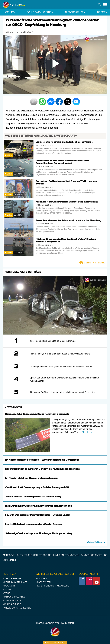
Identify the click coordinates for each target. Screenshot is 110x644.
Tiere (6, 593)
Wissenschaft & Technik (17, 608)
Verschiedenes (12, 579)
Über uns (102, 555)
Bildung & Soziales (14, 597)
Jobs (93, 555)
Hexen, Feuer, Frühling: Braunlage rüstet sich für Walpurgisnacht (60, 354)
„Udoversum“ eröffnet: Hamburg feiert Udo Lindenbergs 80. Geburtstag (62, 392)
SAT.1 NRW (41, 579)
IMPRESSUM (9, 555)
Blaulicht (9, 586)
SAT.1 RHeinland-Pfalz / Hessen (53, 586)
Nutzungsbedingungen (76, 555)
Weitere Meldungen (96, 542)
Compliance (10, 560)
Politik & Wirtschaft (15, 582)
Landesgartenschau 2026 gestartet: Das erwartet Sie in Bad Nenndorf (62, 367)
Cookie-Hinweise (52, 555)
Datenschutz (34, 555)
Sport (7, 590)
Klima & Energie (12, 604)
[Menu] (105, 5)
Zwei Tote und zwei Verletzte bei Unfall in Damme (53, 341)
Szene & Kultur (12, 601)
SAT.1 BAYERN (43, 582)
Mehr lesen (87, 432)
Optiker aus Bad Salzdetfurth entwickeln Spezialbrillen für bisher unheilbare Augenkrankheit (64, 379)
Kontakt (21, 555)
